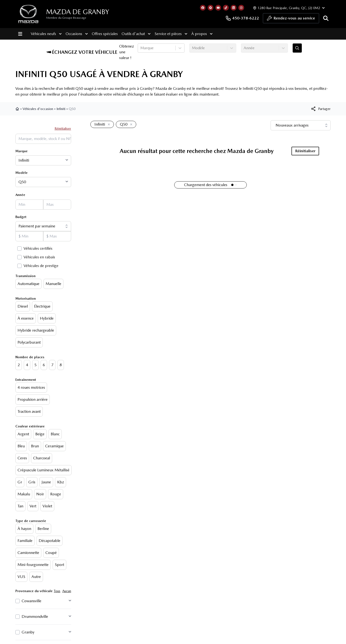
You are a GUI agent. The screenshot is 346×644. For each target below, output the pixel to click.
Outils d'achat (136, 34)
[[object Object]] (321, 109)
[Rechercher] (326, 18)
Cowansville (31, 601)
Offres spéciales (105, 34)
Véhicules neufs (46, 34)
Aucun (67, 591)
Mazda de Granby (78, 12)
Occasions (77, 34)
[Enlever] (108, 125)
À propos (202, 34)
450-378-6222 (242, 18)
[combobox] (141, 48)
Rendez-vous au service (291, 19)
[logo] (28, 14)
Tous (57, 591)
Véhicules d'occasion (38, 109)
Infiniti (61, 109)
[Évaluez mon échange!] (297, 48)
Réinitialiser (63, 128)
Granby (28, 632)
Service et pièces (171, 34)
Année (20, 195)
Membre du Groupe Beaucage (66, 18)
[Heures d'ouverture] (288, 8)
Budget (21, 217)
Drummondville (35, 617)
